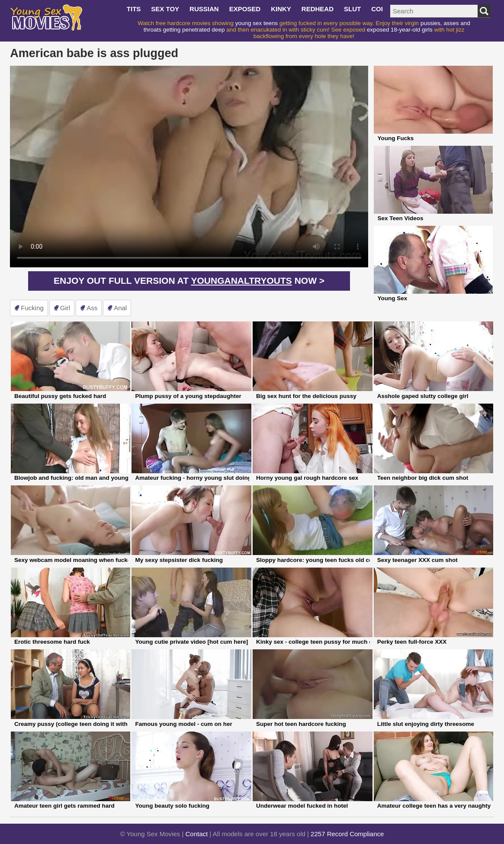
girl (65, 308)
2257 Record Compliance (347, 834)
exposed (245, 9)
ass (92, 308)
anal (120, 308)
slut (352, 9)
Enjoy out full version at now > (189, 281)
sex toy (165, 9)
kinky (281, 9)
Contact (197, 834)
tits (134, 9)
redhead (318, 9)
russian (204, 9)
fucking (32, 308)
